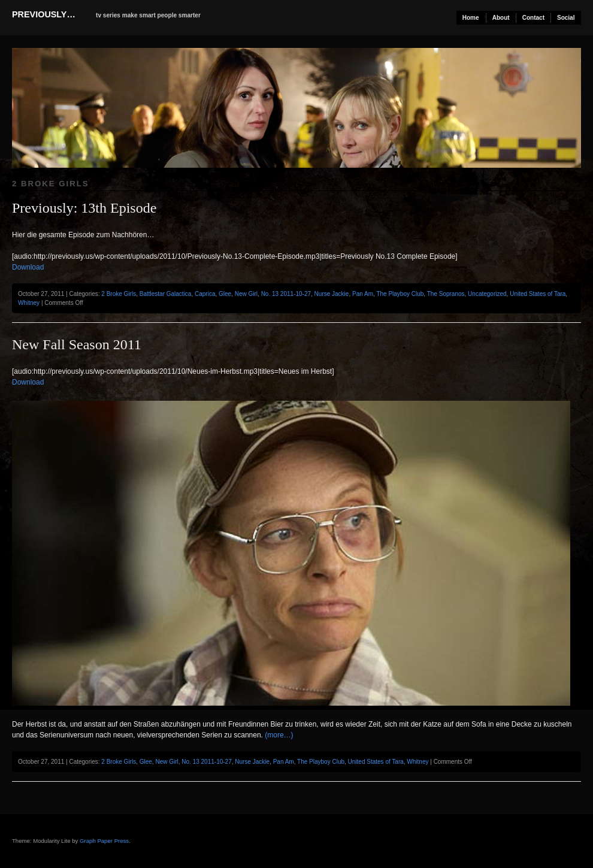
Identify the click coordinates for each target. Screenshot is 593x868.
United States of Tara (538, 294)
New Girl (246, 294)
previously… (44, 14)
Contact (533, 18)
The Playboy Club (400, 294)
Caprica (205, 294)
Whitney (29, 303)
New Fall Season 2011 (77, 344)
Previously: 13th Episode (84, 208)
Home (471, 18)
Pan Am (363, 294)
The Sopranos (446, 294)
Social (566, 18)
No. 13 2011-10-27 (286, 294)
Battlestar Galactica (166, 294)
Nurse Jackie (332, 294)
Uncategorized (487, 294)
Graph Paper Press (104, 841)
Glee (225, 294)
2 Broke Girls (119, 294)
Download (28, 267)
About (501, 18)
